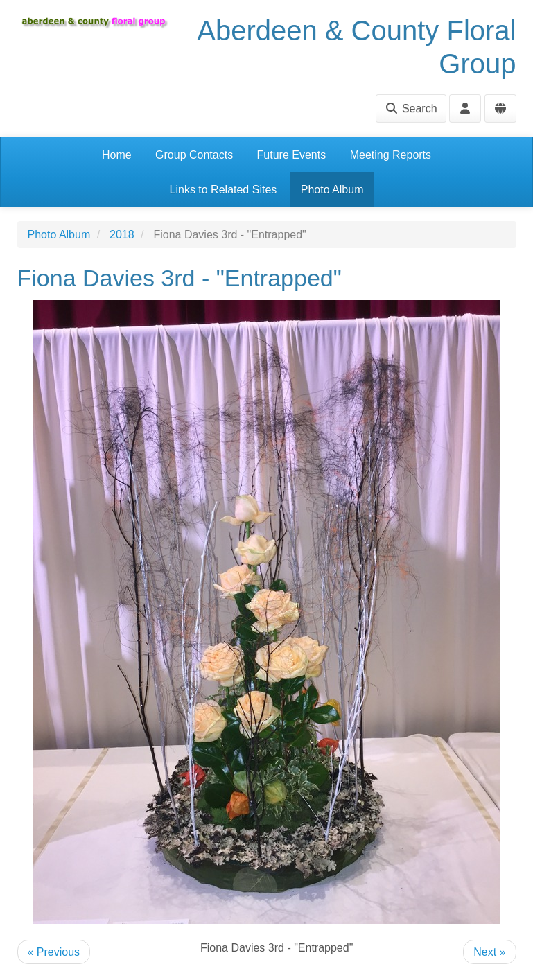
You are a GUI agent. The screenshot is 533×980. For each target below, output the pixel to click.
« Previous (54, 952)
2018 (122, 235)
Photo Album (332, 190)
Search (411, 108)
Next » (489, 952)
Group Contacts (194, 155)
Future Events (292, 155)
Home (117, 155)
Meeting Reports (391, 155)
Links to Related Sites (224, 190)
